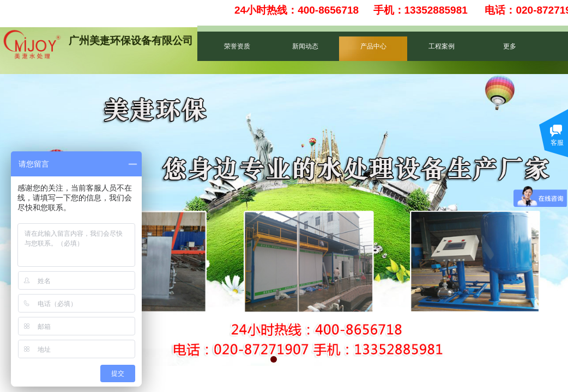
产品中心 (373, 46)
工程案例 (442, 46)
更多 (510, 46)
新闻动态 (305, 46)
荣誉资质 (237, 46)
